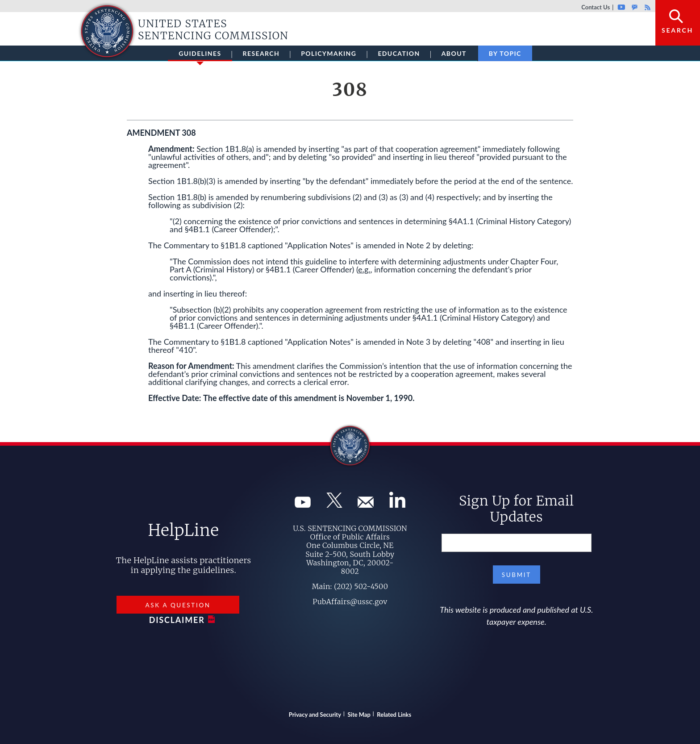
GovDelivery (635, 7)
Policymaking (329, 53)
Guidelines (200, 55)
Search (677, 30)
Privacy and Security (315, 715)
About (454, 53)
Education (399, 53)
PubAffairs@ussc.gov (350, 602)
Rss (646, 7)
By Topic (505, 53)
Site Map (359, 715)
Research (261, 53)
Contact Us (596, 7)
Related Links (394, 715)
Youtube (621, 7)
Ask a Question (178, 605)
